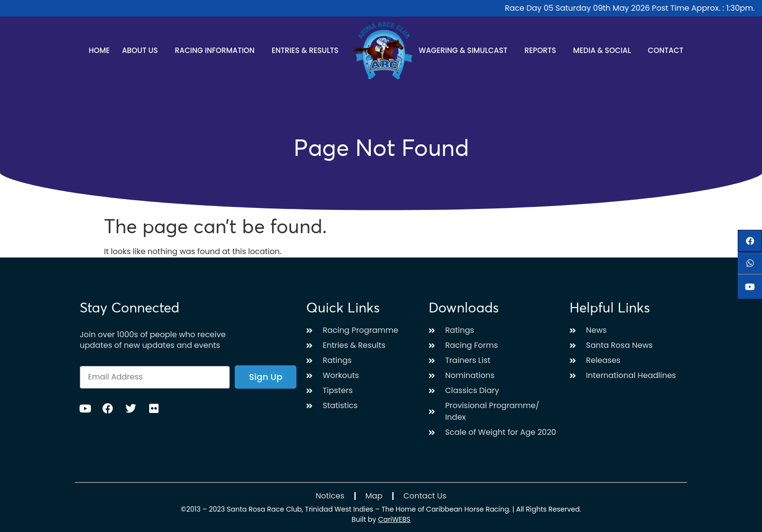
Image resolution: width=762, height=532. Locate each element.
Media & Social (604, 50)
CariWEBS (394, 519)
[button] (750, 241)
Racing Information (217, 50)
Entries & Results (308, 50)
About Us (142, 50)
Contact (666, 50)
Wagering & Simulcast (465, 50)
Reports (543, 50)
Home (99, 50)
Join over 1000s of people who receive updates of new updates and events (153, 340)
